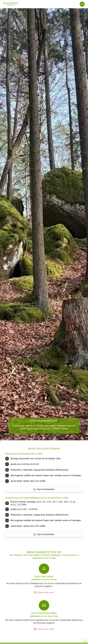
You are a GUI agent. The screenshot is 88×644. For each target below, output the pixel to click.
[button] (82, 4)
